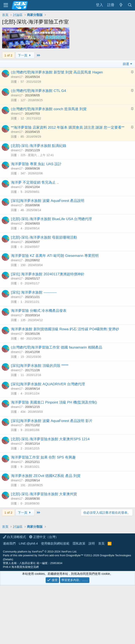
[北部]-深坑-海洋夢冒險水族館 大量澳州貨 (44, 494)
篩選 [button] (126, 64)
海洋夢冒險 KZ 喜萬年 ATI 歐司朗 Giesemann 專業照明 (55, 256)
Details (8, 618)
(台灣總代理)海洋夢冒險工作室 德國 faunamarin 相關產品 (57, 347)
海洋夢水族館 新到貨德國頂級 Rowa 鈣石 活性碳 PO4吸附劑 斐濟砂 (65, 329)
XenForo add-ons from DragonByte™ (61, 614)
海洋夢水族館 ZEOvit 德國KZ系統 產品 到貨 (46, 476)
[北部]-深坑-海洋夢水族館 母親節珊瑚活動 (44, 237)
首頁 (101, 602)
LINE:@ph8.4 (28, 602)
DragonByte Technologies (115, 614)
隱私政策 (79, 602)
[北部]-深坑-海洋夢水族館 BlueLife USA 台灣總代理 (51, 219)
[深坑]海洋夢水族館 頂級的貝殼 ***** (40, 366)
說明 (92, 602)
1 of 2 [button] (8, 55)
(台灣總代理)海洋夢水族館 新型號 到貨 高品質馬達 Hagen (57, 72)
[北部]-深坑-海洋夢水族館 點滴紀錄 (39, 146)
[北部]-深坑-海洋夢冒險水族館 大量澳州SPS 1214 (50, 439)
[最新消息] (121, 5)
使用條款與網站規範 (55, 602)
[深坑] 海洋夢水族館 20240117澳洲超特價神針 (48, 274)
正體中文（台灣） (44, 596)
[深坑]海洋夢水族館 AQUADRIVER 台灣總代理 (48, 384)
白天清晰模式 (14, 596)
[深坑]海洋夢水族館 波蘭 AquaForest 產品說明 (48, 201)
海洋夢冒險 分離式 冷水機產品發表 (39, 311)
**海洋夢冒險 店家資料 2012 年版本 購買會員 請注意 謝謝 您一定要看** (68, 127)
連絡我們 (9, 602)
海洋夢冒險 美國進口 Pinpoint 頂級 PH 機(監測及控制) (54, 402)
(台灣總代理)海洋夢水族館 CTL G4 (38, 91)
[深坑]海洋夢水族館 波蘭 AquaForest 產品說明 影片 (52, 421)
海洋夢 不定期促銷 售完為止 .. (35, 182)
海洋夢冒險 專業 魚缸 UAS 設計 (36, 164)
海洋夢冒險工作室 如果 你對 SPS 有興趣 (43, 457)
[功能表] (6, 5)
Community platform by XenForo (40, 610)
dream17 (17, 77)
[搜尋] (130, 5)
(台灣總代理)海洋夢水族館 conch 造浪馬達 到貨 (49, 109)
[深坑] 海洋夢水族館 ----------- (34, 292)
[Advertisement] (67, 550)
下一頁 (25, 55)
